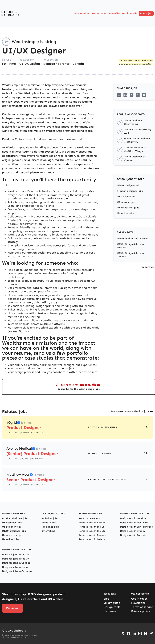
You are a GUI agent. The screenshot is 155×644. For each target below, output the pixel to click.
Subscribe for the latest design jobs (79, 389)
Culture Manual (25, 139)
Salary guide (112, 603)
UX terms (110, 611)
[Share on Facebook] (119, 95)
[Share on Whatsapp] (138, 95)
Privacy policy (141, 611)
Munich (93, 453)
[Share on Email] (144, 95)
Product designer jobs (130, 191)
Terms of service (142, 607)
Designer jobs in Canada (16, 563)
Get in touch (129, 13)
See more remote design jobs (130, 411)
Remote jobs (49, 523)
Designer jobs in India (15, 567)
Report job (148, 267)
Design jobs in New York (134, 523)
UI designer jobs (127, 202)
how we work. (75, 139)
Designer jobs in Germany (17, 571)
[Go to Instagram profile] (140, 633)
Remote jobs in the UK (92, 531)
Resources (99, 14)
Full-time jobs (50, 518)
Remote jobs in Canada (92, 535)
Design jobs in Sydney (133, 531)
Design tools (112, 607)
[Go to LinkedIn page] (134, 633)
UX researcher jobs (128, 208)
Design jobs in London (133, 518)
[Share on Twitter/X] (132, 95)
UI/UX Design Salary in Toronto (130, 246)
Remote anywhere (89, 518)
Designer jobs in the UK (16, 559)
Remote (49, 64)
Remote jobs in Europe (92, 523)
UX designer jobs (127, 197)
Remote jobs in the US (92, 527)
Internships (48, 531)
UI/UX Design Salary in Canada (130, 255)
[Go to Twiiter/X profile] (123, 633)
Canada (78, 64)
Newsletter (138, 603)
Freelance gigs (50, 527)
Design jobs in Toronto (133, 535)
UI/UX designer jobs (129, 185)
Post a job (146, 13)
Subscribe (114, 13)
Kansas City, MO (97, 479)
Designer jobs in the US (15, 555)
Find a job (82, 14)
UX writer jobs (125, 213)
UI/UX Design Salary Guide (133, 239)
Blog (107, 599)
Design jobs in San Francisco (136, 527)
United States (109, 427)
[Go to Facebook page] (129, 634)
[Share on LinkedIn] (125, 95)
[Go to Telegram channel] (151, 633)
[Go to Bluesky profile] (146, 633)
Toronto (64, 64)
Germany (106, 453)
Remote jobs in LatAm (92, 539)
